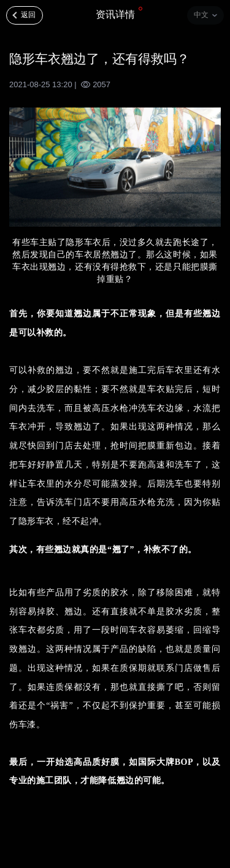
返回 (28, 15)
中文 (201, 15)
